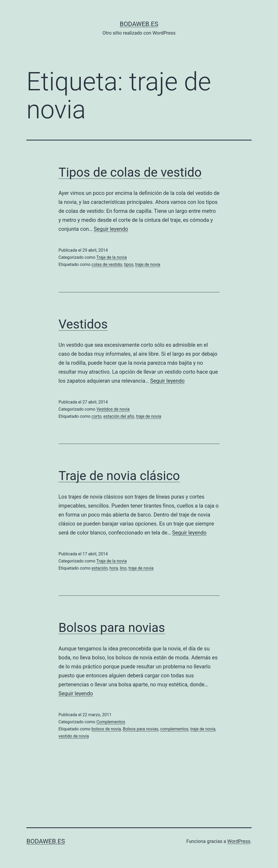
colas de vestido (107, 264)
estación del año (119, 416)
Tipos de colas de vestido (130, 172)
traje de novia (148, 264)
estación (100, 568)
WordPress (239, 841)
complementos (174, 729)
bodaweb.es (139, 24)
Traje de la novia (112, 257)
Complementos (111, 722)
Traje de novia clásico (119, 476)
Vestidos (83, 324)
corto (97, 416)
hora (114, 568)
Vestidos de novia (113, 409)
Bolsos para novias (112, 628)
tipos (129, 264)
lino (123, 568)
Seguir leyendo (111, 229)
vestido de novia (74, 736)
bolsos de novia (106, 729)
